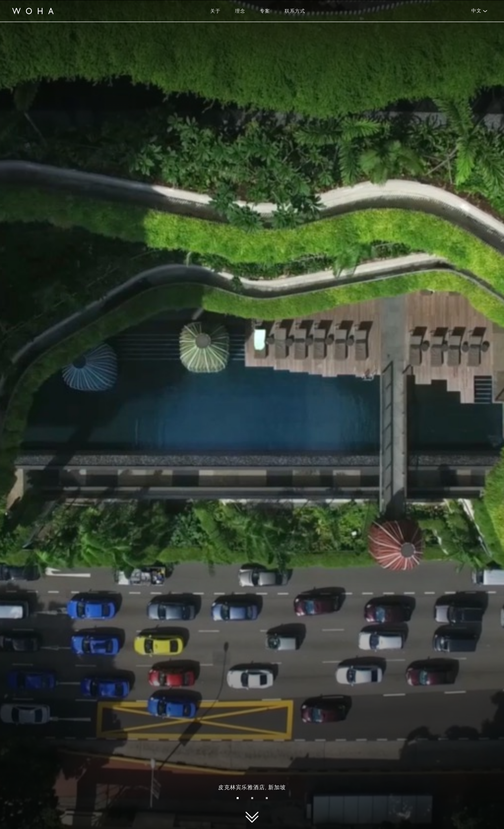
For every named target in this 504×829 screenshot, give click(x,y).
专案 (265, 11)
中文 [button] (476, 11)
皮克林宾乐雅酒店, (252, 787)
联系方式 (295, 11)
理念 (240, 11)
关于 (215, 11)
